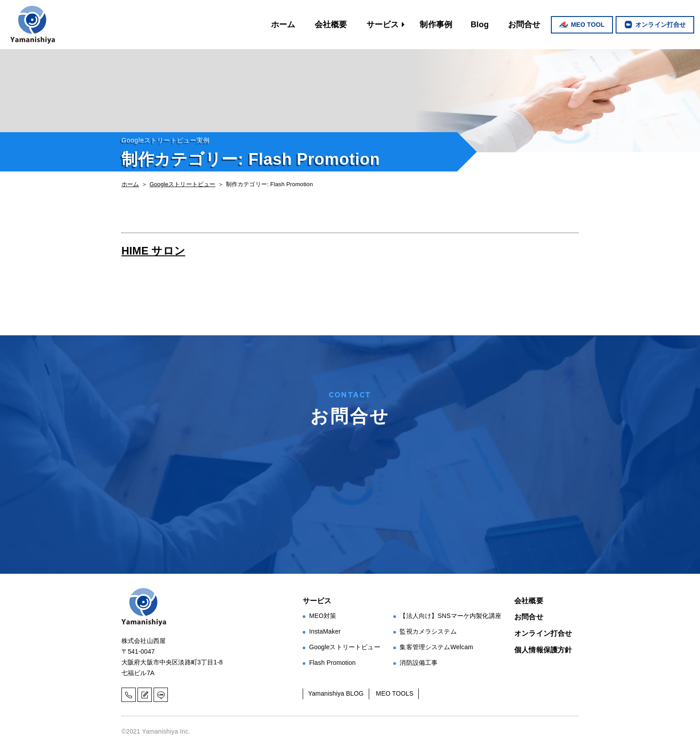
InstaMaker (325, 631)
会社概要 (331, 25)
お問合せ (524, 25)
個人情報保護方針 (543, 650)
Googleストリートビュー (183, 184)
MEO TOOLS (395, 693)
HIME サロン (153, 251)
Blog (480, 25)
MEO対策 (323, 616)
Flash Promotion (332, 663)
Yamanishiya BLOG (336, 693)
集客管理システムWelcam (436, 647)
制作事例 (436, 25)
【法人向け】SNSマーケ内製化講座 (450, 616)
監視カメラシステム (428, 631)
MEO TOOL (588, 25)
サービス (383, 25)
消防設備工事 (419, 663)
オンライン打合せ (660, 25)
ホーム (283, 25)
